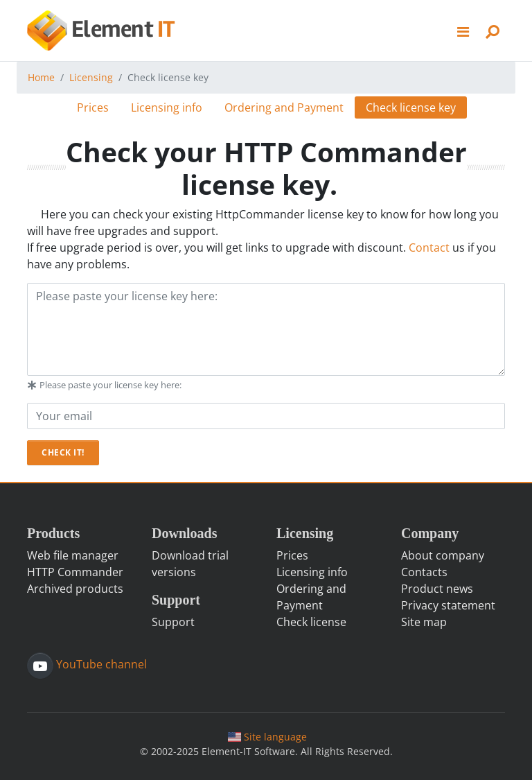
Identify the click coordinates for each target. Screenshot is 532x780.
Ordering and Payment (284, 107)
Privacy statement (448, 605)
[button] (463, 31)
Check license (311, 622)
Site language (267, 737)
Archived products (75, 589)
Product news (437, 589)
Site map (424, 622)
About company (443, 555)
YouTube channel (100, 664)
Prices (93, 107)
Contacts (424, 572)
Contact (429, 248)
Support (173, 622)
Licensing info (167, 107)
